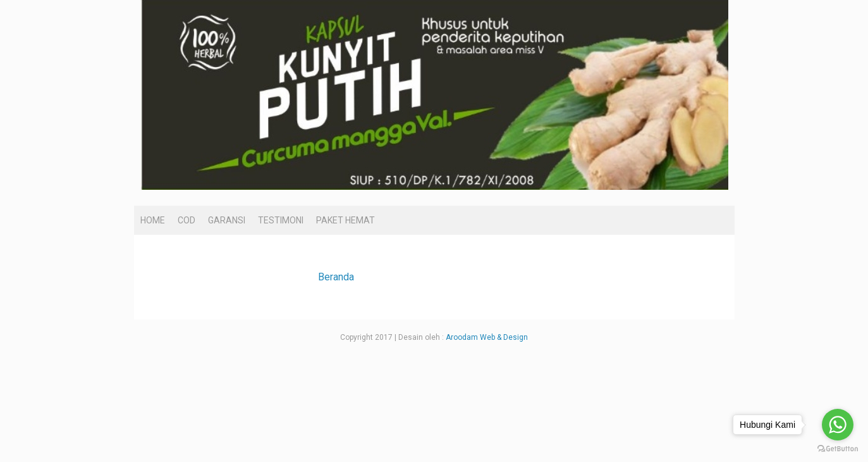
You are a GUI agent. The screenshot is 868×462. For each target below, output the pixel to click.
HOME (153, 220)
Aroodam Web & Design (487, 337)
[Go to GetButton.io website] (838, 449)
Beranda (336, 277)
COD (186, 220)
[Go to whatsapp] (838, 425)
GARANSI (227, 220)
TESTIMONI (281, 220)
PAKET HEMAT (345, 220)
